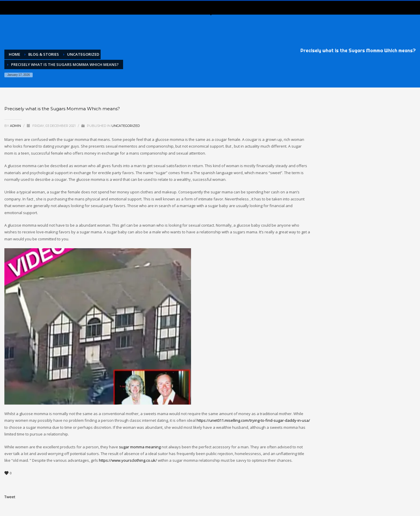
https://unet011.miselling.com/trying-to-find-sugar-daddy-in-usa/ (253, 420)
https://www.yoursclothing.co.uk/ (128, 460)
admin (16, 126)
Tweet (10, 497)
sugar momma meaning (140, 447)
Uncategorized (126, 126)
